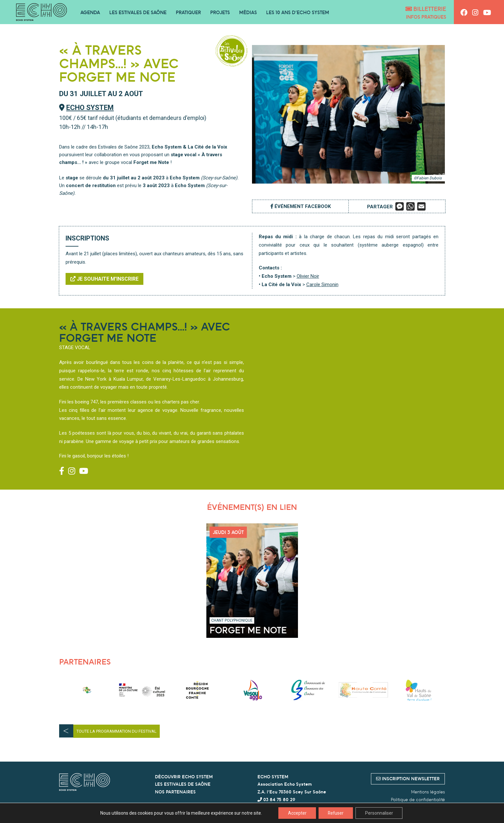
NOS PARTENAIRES (175, 792)
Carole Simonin (322, 285)
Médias (248, 12)
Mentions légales (428, 792)
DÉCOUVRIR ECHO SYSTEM (184, 777)
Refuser (336, 813)
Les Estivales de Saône (138, 12)
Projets (220, 12)
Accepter (296, 813)
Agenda (90, 12)
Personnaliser (380, 813)
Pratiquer (188, 12)
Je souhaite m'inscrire (104, 279)
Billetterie (426, 9)
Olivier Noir (308, 276)
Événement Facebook (301, 206)
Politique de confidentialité (418, 800)
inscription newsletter (408, 779)
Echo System (90, 108)
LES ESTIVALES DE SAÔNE (183, 784)
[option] (87, 690)
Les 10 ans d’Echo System (298, 12)
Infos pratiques (426, 17)
